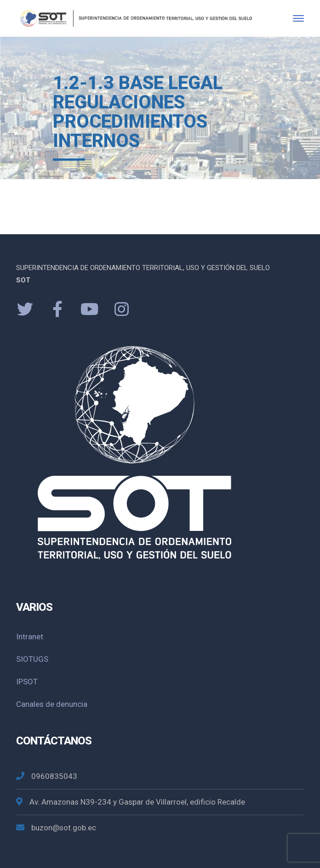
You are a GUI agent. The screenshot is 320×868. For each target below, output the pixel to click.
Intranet (30, 637)
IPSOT (27, 682)
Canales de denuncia (52, 704)
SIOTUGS (32, 659)
